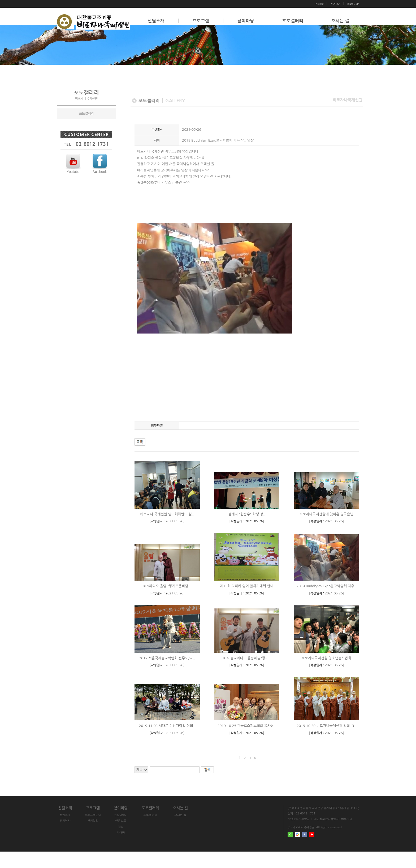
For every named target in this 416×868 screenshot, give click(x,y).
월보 (129, 843)
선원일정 (98, 838)
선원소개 (156, 21)
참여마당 (246, 21)
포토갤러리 (293, 21)
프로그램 (201, 21)
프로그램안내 (98, 832)
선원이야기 (129, 832)
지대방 (129, 850)
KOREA (335, 4)
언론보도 (129, 838)
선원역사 (66, 838)
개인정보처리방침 (299, 833)
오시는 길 (340, 21)
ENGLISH (353, 4)
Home (320, 4)
